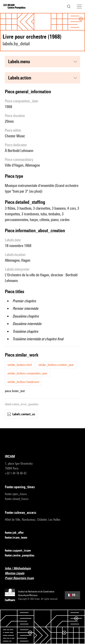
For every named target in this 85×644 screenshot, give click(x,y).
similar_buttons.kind (20, 365)
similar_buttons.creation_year (56, 365)
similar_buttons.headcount (23, 382)
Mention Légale (17, 573)
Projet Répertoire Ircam (22, 578)
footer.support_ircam (20, 551)
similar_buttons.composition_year (27, 373)
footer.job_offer (17, 533)
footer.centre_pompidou (22, 556)
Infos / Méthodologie (20, 569)
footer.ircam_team (18, 538)
